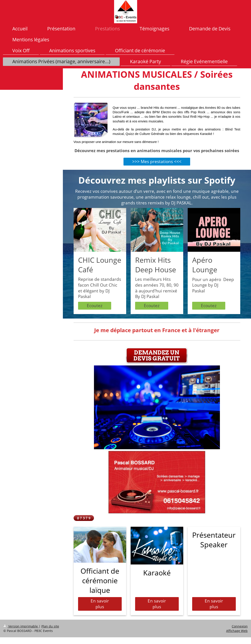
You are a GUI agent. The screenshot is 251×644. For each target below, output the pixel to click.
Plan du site (50, 626)
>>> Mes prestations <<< (157, 162)
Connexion (240, 626)
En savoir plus (100, 604)
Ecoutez (95, 306)
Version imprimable (21, 626)
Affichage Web (237, 631)
